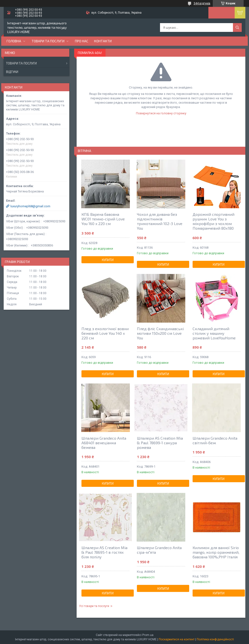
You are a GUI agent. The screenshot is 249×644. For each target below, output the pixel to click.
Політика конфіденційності (215, 639)
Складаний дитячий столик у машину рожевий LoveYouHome (214, 333)
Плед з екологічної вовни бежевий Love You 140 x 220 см (105, 333)
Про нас (82, 41)
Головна (14, 41)
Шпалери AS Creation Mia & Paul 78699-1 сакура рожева (160, 443)
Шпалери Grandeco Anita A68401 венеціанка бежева (104, 443)
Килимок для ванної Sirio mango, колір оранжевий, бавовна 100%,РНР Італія (216, 552)
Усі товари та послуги (94, 606)
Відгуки (12, 72)
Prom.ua (148, 635)
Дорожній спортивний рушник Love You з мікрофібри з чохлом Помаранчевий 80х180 (213, 221)
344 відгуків (202, 3)
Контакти (103, 41)
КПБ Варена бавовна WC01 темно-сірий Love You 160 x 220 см (103, 219)
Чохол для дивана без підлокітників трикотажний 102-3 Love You (160, 221)
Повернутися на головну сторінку (161, 113)
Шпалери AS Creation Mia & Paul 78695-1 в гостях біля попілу (104, 552)
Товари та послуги (48, 41)
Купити (108, 260)
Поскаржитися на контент (177, 639)
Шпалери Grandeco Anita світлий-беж (215, 440)
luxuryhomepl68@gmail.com (30, 206)
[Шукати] (237, 27)
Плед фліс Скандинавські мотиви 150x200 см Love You (160, 333)
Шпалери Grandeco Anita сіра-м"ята (159, 550)
